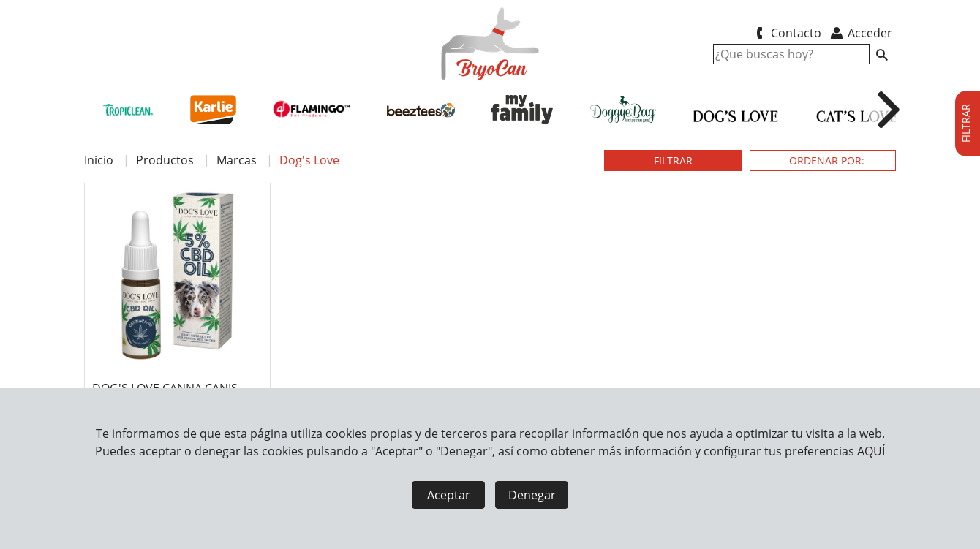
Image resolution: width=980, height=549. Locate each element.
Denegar (532, 495)
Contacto (786, 33)
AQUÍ (871, 451)
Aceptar (449, 495)
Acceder (860, 33)
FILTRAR (673, 160)
